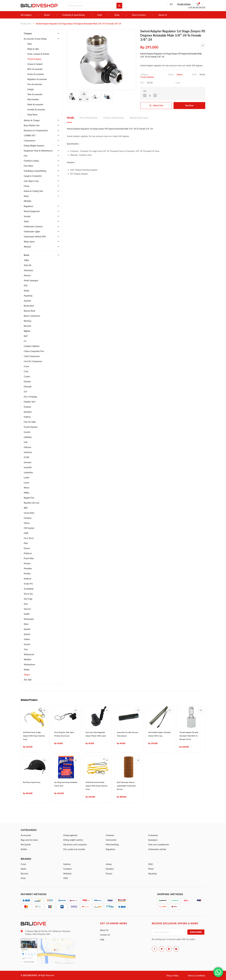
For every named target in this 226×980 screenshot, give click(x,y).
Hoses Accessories (36, 74)
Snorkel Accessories (36, 110)
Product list (26, 24)
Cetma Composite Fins (34, 351)
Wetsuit (27, 247)
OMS (26, 533)
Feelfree (27, 417)
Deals (117, 15)
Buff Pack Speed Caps (32, 782)
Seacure (27, 609)
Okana (27, 523)
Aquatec (28, 301)
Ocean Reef (29, 513)
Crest (26, 371)
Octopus (28, 518)
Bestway (28, 321)
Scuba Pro (28, 584)
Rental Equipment (32, 211)
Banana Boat (29, 311)
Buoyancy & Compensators (36, 130)
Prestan (27, 563)
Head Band (32, 115)
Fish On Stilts (30, 422)
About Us (163, 15)
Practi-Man (29, 558)
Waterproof (29, 654)
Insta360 (28, 467)
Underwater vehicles (157, 849)
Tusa (26, 649)
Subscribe (196, 932)
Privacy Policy (173, 976)
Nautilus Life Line (31, 503)
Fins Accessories (35, 84)
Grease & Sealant (35, 64)
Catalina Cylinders (32, 346)
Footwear (110, 835)
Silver (26, 624)
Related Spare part (139, 118)
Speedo (27, 629)
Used (100, 15)
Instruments (111, 840)
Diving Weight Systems (34, 146)
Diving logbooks (70, 835)
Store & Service (139, 15)
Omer (23, 878)
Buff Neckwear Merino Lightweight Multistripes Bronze (126, 786)
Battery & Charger (32, 120)
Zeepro (27, 675)
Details (70, 118)
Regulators (28, 206)
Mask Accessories (35, 104)
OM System (29, 528)
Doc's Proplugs (30, 397)
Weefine (27, 659)
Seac (26, 604)
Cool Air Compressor (33, 361)
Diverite (27, 382)
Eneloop (27, 407)
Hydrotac (28, 452)
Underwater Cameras (33, 226)
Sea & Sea (28, 594)
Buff (26, 336)
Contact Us (105, 935)
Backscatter (29, 306)
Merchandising (112, 845)
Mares (27, 488)
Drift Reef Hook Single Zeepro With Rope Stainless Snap (34, 736)
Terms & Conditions (197, 976)
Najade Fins (29, 498)
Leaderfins (28, 472)
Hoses (27, 186)
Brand (47, 15)
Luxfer (27, 478)
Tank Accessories (35, 94)
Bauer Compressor (32, 316)
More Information (89, 118)
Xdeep (27, 670)
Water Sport (29, 242)
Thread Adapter (34, 59)
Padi (26, 543)
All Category (26, 15)
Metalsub (67, 874)
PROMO (28, 201)
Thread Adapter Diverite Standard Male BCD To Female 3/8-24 (189, 736)
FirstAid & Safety (31, 161)
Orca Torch (29, 538)
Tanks (26, 221)
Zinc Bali (28, 680)
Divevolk (28, 387)
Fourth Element (31, 427)
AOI (26, 285)
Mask (26, 196)
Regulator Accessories (37, 79)
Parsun (27, 548)
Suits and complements (159, 845)
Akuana (27, 275)
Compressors (30, 141)
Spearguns (153, 840)
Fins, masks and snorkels (74, 849)
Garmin (27, 432)
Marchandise (33, 99)
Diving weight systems (73, 840)
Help (102, 940)
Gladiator (28, 437)
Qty (145, 91)
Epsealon (28, 412)
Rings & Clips (33, 49)
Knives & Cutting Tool (33, 191)
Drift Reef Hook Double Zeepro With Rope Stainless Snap (96, 786)
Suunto (27, 644)
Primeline (28, 568)
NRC (26, 508)
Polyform (28, 553)
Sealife (27, 614)
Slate (30, 44)
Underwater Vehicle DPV (35, 237)
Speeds (27, 634)
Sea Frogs (28, 599)
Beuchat (27, 326)
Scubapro (68, 869)
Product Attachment (114, 118)
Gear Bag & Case (31, 181)
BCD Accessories (35, 69)
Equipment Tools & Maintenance (38, 151)
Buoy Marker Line (32, 125)
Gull (26, 442)
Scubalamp (29, 589)
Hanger (31, 89)
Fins (26, 156)
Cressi (26, 366)
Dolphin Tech (30, 402)
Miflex (27, 493)
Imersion (28, 462)
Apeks (27, 291)
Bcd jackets (26, 845)
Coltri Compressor (32, 356)
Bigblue (27, 331)
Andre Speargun (31, 280)
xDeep (109, 864)
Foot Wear (28, 166)
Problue (27, 574)
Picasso (109, 874)
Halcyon (27, 447)
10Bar (26, 260)
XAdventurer (29, 664)
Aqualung (28, 296)
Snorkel (27, 216)
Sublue (27, 639)
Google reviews (184, 4)
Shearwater (29, 619)
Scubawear (153, 835)
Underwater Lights (32, 232)
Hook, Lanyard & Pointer (38, 54)
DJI (25, 392)
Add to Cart (158, 105)
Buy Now (189, 105)
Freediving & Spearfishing (73, 15)
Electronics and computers (75, 845)
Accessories (26, 835)
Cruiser (27, 376)
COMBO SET (30, 135)
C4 (25, 341)
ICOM (26, 457)
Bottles (24, 849)
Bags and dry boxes (29, 840)
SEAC (151, 864)
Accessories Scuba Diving (35, 39)
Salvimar (28, 579)
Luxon (27, 483)
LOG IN (197, 8)
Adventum (28, 270)
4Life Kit (27, 265)
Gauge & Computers (33, 176)
